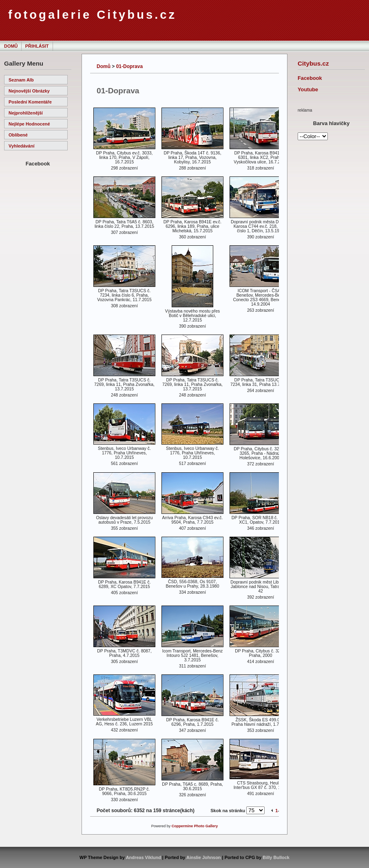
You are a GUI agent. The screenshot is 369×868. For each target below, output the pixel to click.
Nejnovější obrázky (29, 91)
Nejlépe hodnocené (29, 124)
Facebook (310, 78)
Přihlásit (37, 46)
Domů (11, 46)
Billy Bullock (276, 857)
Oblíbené (18, 135)
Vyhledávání (21, 146)
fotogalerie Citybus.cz (92, 15)
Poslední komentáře (30, 102)
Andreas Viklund (144, 857)
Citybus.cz (313, 63)
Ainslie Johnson (203, 857)
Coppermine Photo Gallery (195, 826)
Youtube (308, 89)
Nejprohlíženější (26, 113)
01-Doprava (129, 66)
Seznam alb (21, 80)
